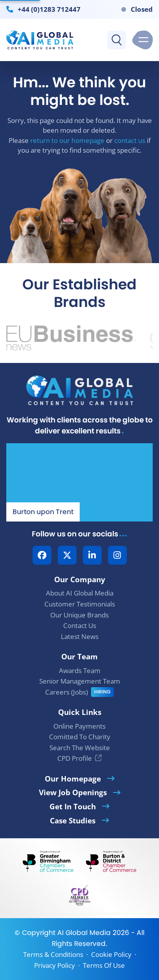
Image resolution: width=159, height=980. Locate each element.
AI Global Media (84, 933)
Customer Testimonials (80, 604)
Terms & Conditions (53, 954)
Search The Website (80, 748)
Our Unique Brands (79, 615)
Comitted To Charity (80, 737)
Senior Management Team (80, 681)
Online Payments (79, 726)
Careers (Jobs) (67, 692)
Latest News (80, 636)
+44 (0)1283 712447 (49, 9)
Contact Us (80, 625)
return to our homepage (67, 140)
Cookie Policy (111, 954)
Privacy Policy (55, 965)
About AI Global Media (80, 593)
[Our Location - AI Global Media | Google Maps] (79, 482)
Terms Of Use (104, 965)
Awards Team (80, 670)
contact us (130, 140)
